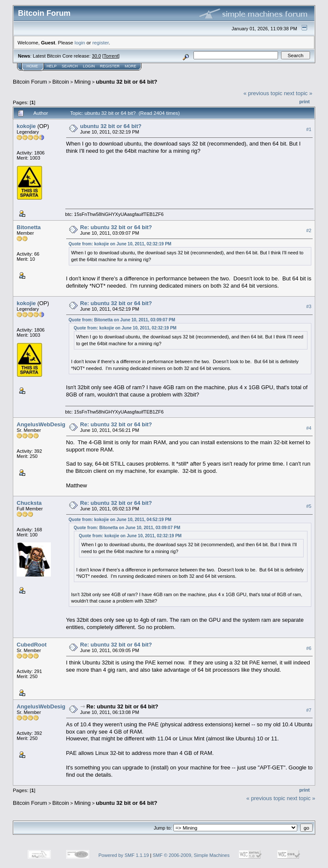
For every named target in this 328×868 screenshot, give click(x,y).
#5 (309, 506)
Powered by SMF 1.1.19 (124, 855)
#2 (309, 230)
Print (305, 102)
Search (70, 66)
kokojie (26, 126)
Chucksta (29, 503)
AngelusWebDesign (43, 424)
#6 (309, 648)
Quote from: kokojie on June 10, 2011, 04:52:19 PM (120, 520)
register (100, 42)
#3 (309, 306)
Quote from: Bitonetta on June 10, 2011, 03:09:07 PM (122, 320)
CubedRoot (32, 645)
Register (110, 66)
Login (89, 66)
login (80, 42)
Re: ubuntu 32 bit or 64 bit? (116, 227)
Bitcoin (61, 82)
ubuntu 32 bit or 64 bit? (127, 82)
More (130, 66)
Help (52, 66)
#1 (309, 129)
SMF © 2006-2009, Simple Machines (191, 855)
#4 (309, 428)
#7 (309, 710)
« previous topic (263, 93)
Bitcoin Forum (30, 82)
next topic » (298, 93)
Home (32, 66)
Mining (82, 82)
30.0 (96, 56)
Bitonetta (29, 227)
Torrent (111, 56)
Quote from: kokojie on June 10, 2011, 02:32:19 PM (120, 244)
